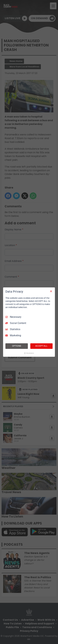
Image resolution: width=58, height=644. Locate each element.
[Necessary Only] (51, 291)
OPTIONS (17, 346)
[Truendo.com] (29, 353)
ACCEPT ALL (41, 346)
